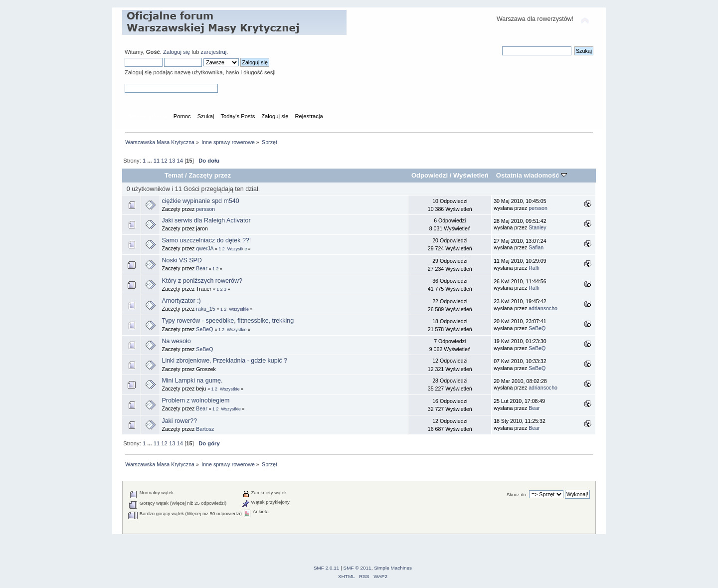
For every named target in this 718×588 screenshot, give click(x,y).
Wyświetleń (471, 175)
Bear (201, 268)
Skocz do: (517, 494)
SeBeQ (204, 329)
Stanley (537, 227)
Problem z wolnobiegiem (195, 400)
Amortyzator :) (181, 301)
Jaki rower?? (179, 421)
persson (205, 209)
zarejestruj (214, 52)
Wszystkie (237, 249)
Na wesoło (176, 341)
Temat (174, 175)
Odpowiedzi (430, 175)
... (150, 161)
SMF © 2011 (358, 568)
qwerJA (205, 248)
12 (164, 161)
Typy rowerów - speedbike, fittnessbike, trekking (228, 321)
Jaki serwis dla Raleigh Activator (206, 220)
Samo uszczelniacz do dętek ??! (206, 240)
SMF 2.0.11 (327, 568)
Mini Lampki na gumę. (192, 381)
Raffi (534, 268)
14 (180, 161)
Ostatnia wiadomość (532, 175)
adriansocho (543, 308)
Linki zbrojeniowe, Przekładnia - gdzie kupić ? (224, 361)
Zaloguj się (177, 52)
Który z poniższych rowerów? (202, 281)
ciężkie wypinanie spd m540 (200, 201)
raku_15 (205, 309)
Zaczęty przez (210, 175)
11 (157, 161)
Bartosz (205, 429)
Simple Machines (393, 568)
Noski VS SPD (181, 260)
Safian (536, 247)
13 (172, 161)
